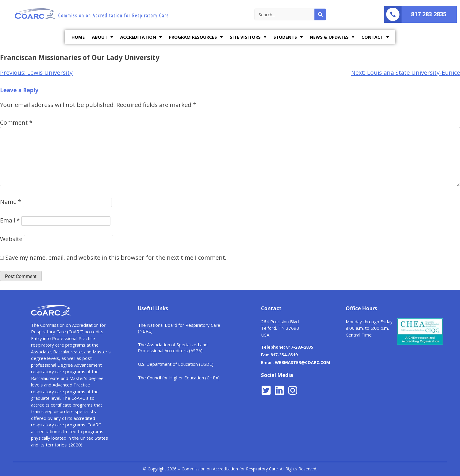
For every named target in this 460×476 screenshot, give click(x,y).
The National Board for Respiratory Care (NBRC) (179, 328)
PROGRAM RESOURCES (196, 37)
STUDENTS (288, 37)
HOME (78, 37)
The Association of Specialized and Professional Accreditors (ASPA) (173, 347)
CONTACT (375, 37)
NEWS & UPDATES (332, 37)
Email (10, 220)
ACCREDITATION (141, 37)
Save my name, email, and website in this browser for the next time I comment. (116, 258)
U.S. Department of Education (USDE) (176, 364)
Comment (16, 122)
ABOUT (102, 37)
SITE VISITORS (248, 37)
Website (11, 239)
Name (11, 202)
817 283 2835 (429, 14)
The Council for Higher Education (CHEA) (179, 378)
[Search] (320, 14)
